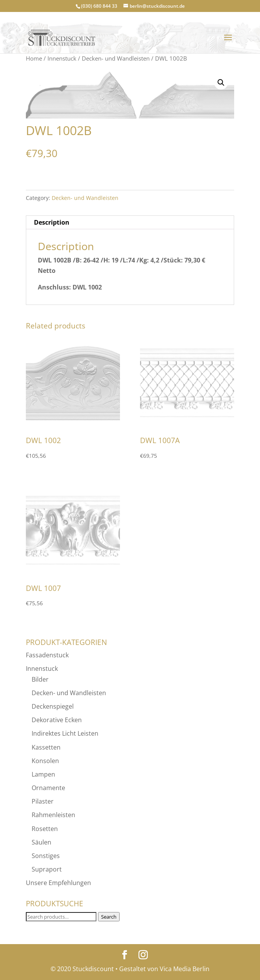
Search (109, 917)
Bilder (40, 679)
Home (34, 58)
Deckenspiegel (53, 706)
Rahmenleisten (53, 815)
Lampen (43, 774)
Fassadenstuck (47, 655)
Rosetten (45, 829)
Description (52, 222)
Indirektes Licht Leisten (65, 733)
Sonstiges (46, 856)
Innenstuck (62, 58)
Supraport (47, 869)
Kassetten (46, 747)
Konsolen (45, 761)
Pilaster (43, 801)
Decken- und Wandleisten (116, 58)
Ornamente (48, 788)
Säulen (41, 842)
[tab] (130, 223)
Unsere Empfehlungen (58, 883)
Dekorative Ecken (57, 720)
